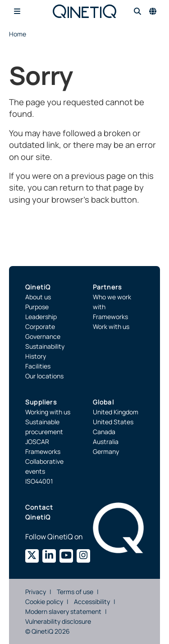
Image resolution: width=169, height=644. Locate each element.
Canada (104, 432)
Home (18, 34)
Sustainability (45, 346)
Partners (107, 287)
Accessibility (92, 602)
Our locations (44, 376)
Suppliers (41, 402)
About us (38, 297)
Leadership (41, 317)
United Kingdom (116, 412)
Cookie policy (44, 602)
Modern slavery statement (63, 611)
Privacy (36, 592)
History (36, 356)
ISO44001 (39, 481)
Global (103, 402)
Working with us (48, 412)
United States (113, 422)
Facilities (38, 366)
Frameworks (110, 317)
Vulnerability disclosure (58, 621)
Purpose (37, 307)
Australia (106, 442)
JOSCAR (37, 442)
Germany (106, 451)
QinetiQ (38, 287)
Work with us (111, 326)
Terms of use (75, 592)
